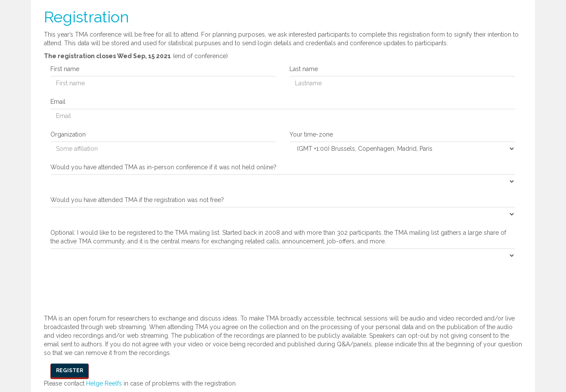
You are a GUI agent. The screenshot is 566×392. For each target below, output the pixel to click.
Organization (68, 134)
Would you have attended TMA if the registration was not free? (137, 200)
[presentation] (116, 286)
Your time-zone (311, 134)
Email (58, 102)
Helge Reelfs (104, 383)
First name (65, 69)
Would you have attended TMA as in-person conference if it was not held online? (163, 167)
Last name (304, 69)
